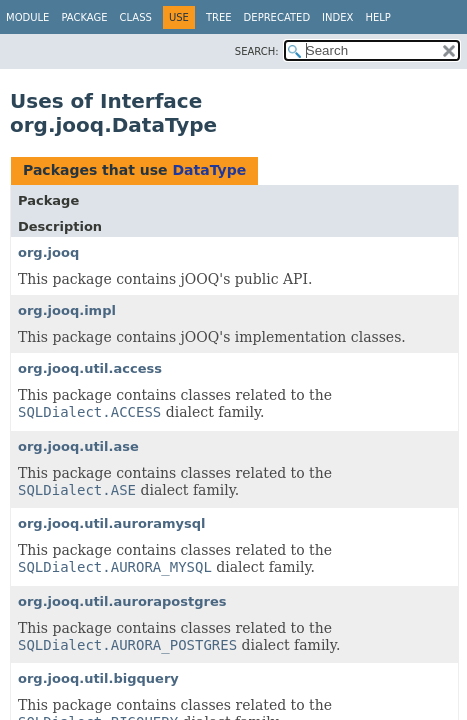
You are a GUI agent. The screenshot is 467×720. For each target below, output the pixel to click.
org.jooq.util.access (90, 368)
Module (27, 17)
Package (84, 17)
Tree (219, 17)
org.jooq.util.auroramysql (112, 523)
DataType (209, 170)
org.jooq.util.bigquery (98, 678)
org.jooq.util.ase (78, 446)
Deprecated (277, 17)
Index (337, 17)
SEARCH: (257, 51)
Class (136, 17)
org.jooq (48, 252)
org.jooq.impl (67, 310)
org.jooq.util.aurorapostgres (122, 601)
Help (377, 17)
